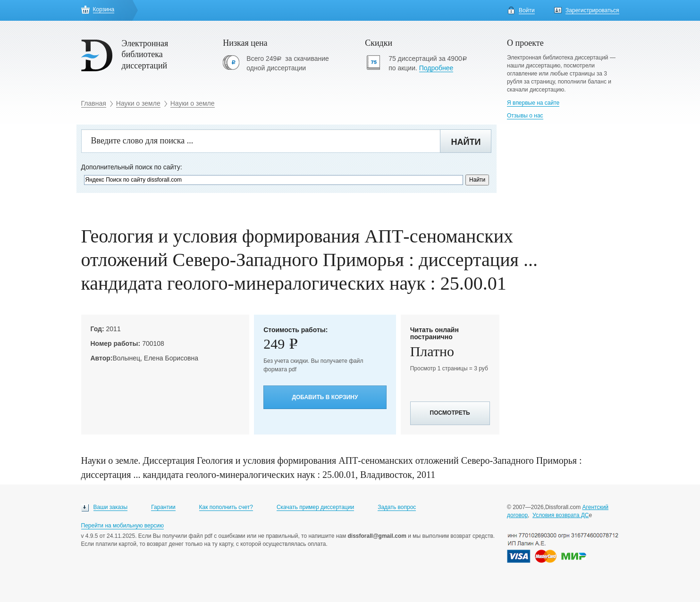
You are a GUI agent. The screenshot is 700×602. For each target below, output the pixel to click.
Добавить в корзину (325, 397)
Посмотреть (450, 413)
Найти (466, 142)
